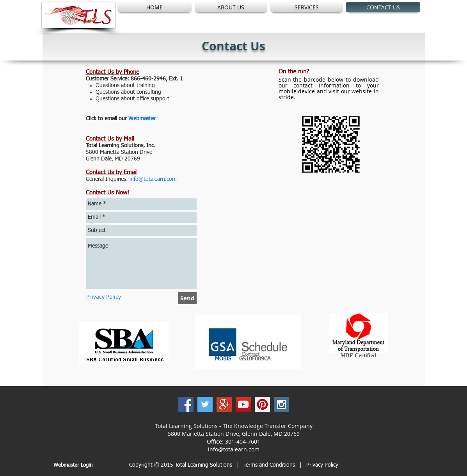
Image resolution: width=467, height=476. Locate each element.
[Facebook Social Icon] (186, 404)
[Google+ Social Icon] (224, 404)
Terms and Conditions (270, 465)
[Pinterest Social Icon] (262, 404)
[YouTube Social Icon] (243, 404)
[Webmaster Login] (73, 465)
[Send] (187, 298)
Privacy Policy (322, 465)
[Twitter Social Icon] (205, 404)
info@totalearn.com (234, 449)
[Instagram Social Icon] (281, 404)
